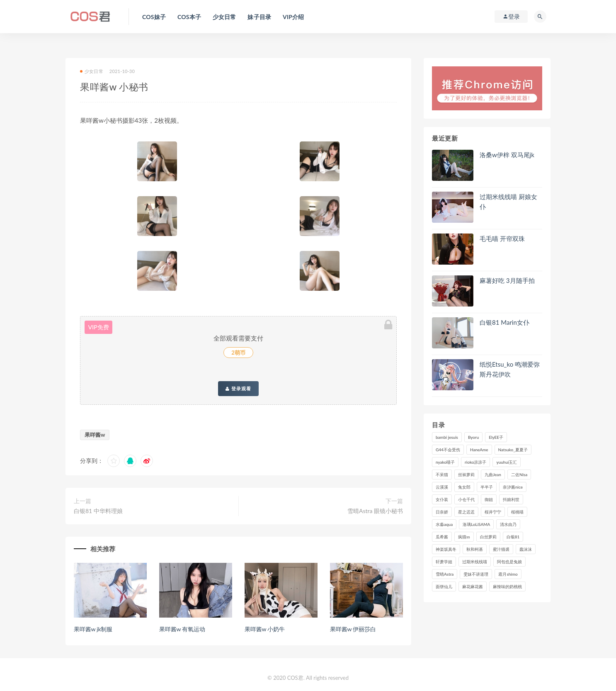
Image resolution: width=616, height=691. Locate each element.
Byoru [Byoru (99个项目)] (473, 437)
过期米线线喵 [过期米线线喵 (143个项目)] (475, 562)
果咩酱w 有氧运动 (182, 629)
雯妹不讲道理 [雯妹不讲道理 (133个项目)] (476, 574)
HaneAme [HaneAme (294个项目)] (479, 450)
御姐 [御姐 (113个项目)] (489, 499)
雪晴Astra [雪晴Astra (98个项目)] (445, 574)
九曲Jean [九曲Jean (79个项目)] (493, 474)
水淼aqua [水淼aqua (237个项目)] (444, 524)
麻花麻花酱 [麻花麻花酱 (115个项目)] (473, 586)
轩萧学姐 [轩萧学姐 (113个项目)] (444, 562)
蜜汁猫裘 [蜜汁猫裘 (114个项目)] (501, 549)
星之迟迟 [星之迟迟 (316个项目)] (466, 512)
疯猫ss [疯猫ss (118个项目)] (464, 537)
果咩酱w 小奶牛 (265, 629)
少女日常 (92, 71)
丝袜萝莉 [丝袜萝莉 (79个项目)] (466, 474)
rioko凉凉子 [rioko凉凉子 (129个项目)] (475, 462)
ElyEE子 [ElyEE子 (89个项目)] (496, 437)
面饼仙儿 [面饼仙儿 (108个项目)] (444, 586)
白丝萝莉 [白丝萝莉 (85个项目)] (488, 537)
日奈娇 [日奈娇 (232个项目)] (442, 512)
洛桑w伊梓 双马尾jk (507, 155)
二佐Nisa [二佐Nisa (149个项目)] (519, 474)
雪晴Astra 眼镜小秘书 (375, 511)
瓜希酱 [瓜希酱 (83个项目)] (442, 537)
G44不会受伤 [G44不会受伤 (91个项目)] (448, 450)
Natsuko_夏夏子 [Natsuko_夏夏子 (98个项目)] (513, 450)
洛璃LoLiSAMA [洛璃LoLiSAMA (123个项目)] (476, 524)
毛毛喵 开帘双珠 (502, 238)
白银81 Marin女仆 (504, 322)
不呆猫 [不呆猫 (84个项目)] (442, 474)
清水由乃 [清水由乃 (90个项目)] (508, 524)
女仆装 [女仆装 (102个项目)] (442, 499)
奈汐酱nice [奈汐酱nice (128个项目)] (513, 487)
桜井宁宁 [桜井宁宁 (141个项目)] (493, 512)
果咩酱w (95, 435)
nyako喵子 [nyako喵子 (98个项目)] (445, 462)
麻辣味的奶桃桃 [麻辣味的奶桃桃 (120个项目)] (507, 586)
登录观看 (238, 389)
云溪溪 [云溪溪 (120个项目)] (442, 487)
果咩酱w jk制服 (93, 629)
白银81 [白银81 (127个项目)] (513, 537)
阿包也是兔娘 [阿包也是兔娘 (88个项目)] (509, 562)
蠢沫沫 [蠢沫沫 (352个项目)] (526, 549)
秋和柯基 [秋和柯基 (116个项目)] (475, 549)
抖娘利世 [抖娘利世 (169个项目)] (511, 499)
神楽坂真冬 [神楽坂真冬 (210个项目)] (446, 549)
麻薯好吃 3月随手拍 (507, 280)
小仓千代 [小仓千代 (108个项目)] (466, 499)
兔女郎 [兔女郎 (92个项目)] (464, 487)
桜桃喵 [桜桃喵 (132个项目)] (517, 512)
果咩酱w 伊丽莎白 (353, 629)
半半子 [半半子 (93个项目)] (487, 487)
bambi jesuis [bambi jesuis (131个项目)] (447, 437)
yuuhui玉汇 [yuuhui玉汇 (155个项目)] (507, 462)
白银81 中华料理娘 (98, 511)
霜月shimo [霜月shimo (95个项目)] (508, 574)
